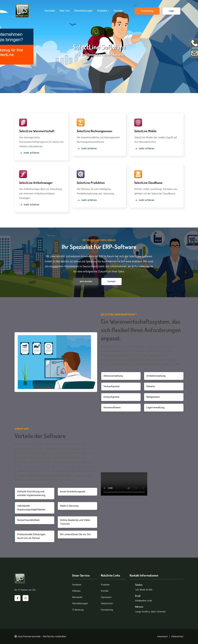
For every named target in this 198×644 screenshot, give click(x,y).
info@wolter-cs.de (143, 601)
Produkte (103, 11)
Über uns (65, 11)
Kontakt (118, 11)
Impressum (106, 597)
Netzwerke (77, 597)
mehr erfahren (29, 153)
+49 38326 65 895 (144, 590)
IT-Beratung (78, 610)
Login (171, 11)
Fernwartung (147, 11)
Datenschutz (107, 604)
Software (76, 591)
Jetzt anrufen (86, 281)
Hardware (77, 585)
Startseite (50, 11)
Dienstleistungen (83, 11)
